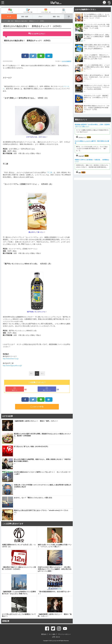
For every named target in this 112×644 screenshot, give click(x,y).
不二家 (50, 172)
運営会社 (44, 634)
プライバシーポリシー (64, 634)
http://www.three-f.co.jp (11, 359)
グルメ (40, 17)
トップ (9, 17)
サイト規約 (52, 634)
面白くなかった (47, 389)
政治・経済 (25, 17)
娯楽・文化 (56, 17)
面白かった (15, 389)
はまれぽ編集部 (66, 61)
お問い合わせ (56, 637)
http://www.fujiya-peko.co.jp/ (12, 366)
